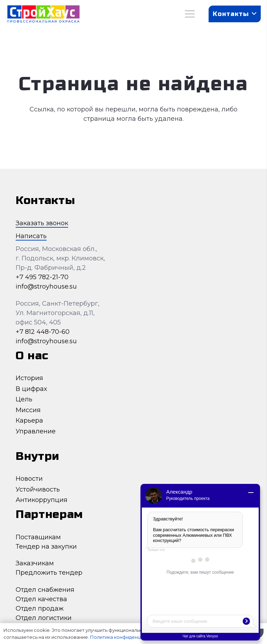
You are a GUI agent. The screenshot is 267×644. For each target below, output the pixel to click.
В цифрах (31, 389)
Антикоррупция (42, 500)
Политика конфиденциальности (128, 637)
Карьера (29, 421)
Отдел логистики (44, 618)
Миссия (28, 410)
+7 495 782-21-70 (42, 277)
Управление (36, 431)
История (29, 378)
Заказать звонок (42, 223)
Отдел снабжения (45, 590)
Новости (29, 479)
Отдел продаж (40, 608)
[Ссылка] (43, 14)
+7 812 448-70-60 (43, 332)
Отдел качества (41, 599)
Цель (24, 399)
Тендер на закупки (46, 547)
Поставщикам (38, 537)
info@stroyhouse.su (46, 286)
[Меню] (190, 14)
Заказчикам (35, 563)
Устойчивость (38, 489)
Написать (31, 236)
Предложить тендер (49, 573)
